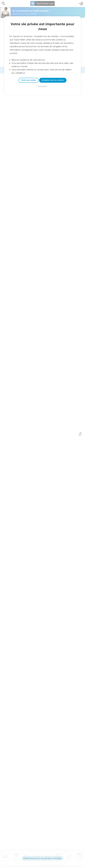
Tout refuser (42, 86)
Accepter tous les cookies (53, 80)
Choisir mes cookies (28, 80)
